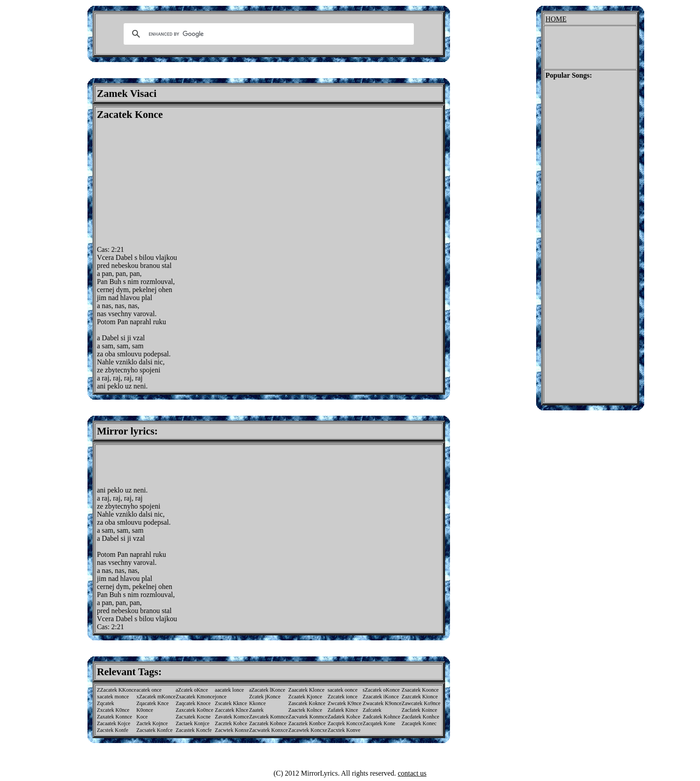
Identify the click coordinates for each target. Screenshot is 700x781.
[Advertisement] (172, 183)
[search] (267, 34)
